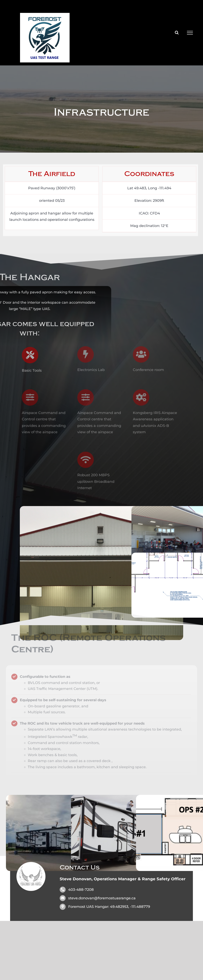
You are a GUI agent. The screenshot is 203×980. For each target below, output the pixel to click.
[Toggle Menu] (190, 33)
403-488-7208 (81, 890)
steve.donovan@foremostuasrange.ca (102, 898)
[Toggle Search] (177, 33)
